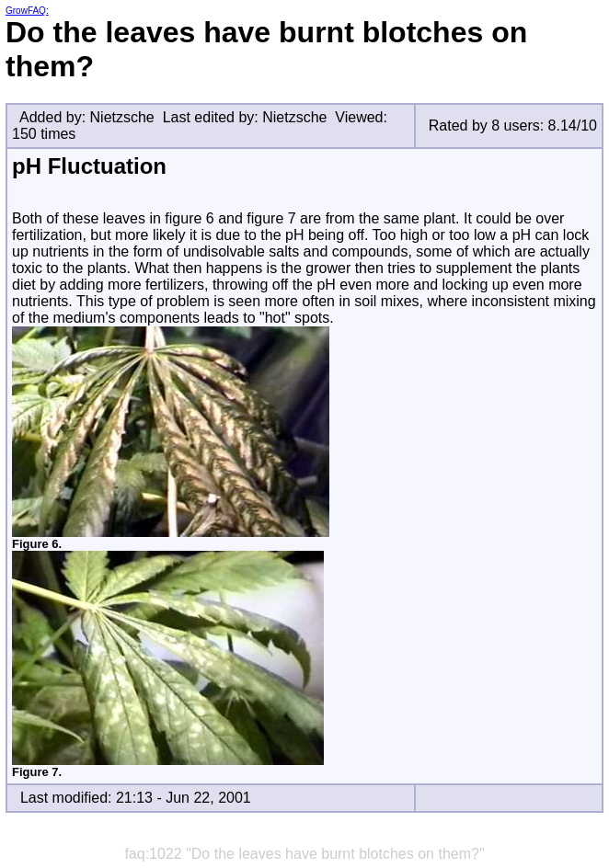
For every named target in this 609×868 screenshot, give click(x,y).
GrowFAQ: (27, 11)
